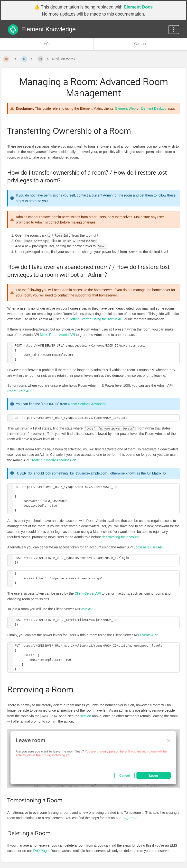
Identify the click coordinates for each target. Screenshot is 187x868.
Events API (148, 635)
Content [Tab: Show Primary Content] (140, 44)
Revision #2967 (64, 59)
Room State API (19, 391)
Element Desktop (154, 108)
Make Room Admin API (57, 335)
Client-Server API (88, 593)
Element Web (125, 108)
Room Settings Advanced (87, 404)
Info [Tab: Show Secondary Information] (47, 44)
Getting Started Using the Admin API (96, 319)
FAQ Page (129, 818)
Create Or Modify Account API (52, 460)
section (86, 716)
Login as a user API (148, 547)
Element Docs (138, 7)
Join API (87, 609)
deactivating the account (120, 537)
